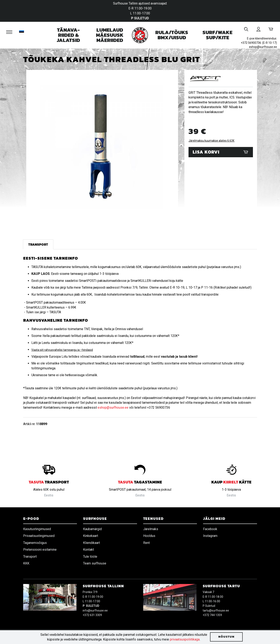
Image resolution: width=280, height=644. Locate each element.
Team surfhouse (95, 563)
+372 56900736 (251, 43)
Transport (38, 244)
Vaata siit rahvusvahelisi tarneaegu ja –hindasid (62, 350)
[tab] (38, 244)
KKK (26, 563)
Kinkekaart (91, 536)
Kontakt (89, 550)
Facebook (210, 529)
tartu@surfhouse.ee (216, 610)
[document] (140, 637)
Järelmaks (151, 529)
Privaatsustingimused (39, 536)
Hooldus (149, 536)
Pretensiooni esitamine (40, 550)
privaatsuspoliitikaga (185, 639)
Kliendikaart (91, 543)
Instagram (210, 536)
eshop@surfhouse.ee (263, 47)
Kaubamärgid (92, 529)
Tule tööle (90, 557)
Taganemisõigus (35, 543)
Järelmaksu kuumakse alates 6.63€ (211, 141)
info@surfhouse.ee (95, 610)
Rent (146, 543)
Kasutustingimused (37, 529)
